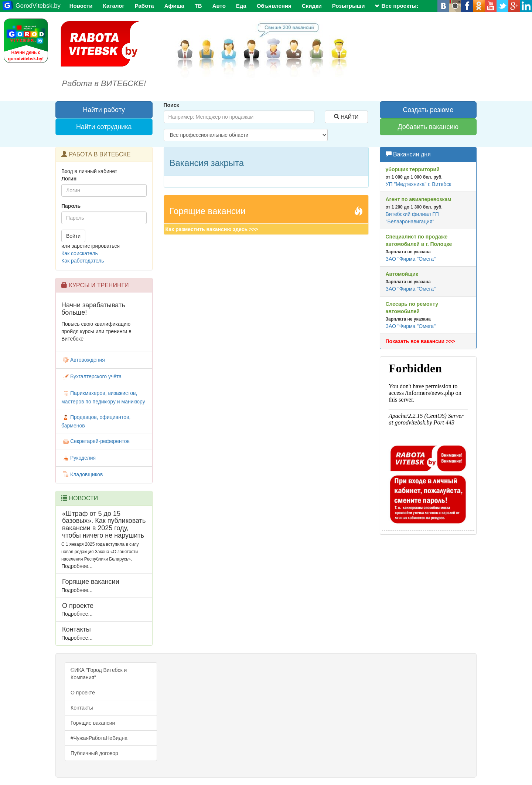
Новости (81, 6)
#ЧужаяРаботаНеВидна (99, 738)
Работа (144, 6)
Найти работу (104, 110)
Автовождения (83, 360)
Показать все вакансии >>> (420, 341)
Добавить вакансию (428, 127)
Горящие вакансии (93, 723)
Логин (69, 179)
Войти (73, 236)
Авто (219, 6)
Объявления (274, 6)
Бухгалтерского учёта (91, 376)
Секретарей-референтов (96, 441)
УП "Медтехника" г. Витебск (419, 184)
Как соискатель (80, 253)
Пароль (71, 206)
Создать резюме (428, 110)
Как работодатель (83, 261)
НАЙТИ (346, 117)
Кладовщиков (82, 474)
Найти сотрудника (104, 127)
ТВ (198, 6)
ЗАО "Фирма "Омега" (411, 259)
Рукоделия (79, 458)
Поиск (171, 105)
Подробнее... (77, 566)
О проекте (83, 693)
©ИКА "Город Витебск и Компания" (99, 674)
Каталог (114, 6)
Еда (241, 6)
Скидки (312, 6)
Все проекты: (397, 6)
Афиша (174, 6)
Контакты (82, 708)
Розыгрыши (349, 6)
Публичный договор (94, 753)
